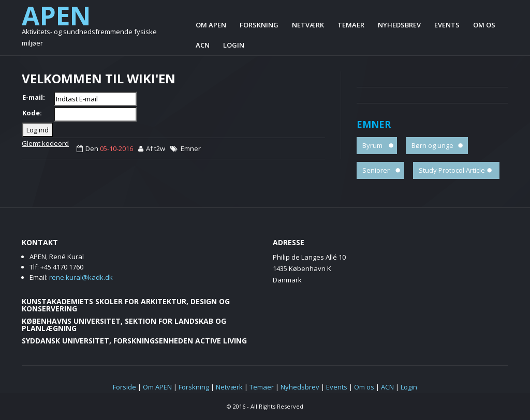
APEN (56, 16)
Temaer (351, 25)
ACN (203, 45)
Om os (484, 25)
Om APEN (211, 25)
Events (447, 25)
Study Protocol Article (452, 170)
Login (234, 45)
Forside (124, 387)
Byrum (372, 145)
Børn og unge (432, 145)
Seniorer (376, 170)
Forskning (259, 25)
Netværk (308, 25)
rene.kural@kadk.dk (81, 277)
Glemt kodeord (45, 143)
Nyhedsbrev (399, 25)
